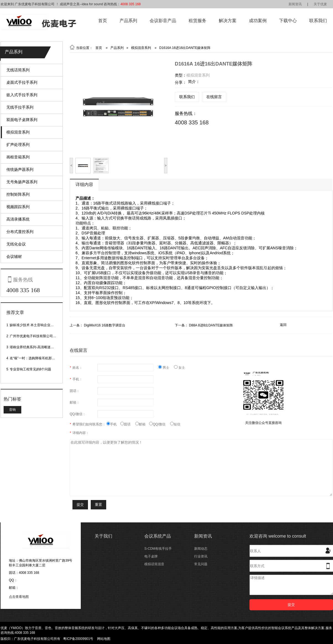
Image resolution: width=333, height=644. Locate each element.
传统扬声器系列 (20, 169)
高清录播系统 (18, 219)
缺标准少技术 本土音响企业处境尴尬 (37, 325)
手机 (113, 424)
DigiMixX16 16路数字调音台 (104, 325)
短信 (175, 424)
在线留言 (214, 97)
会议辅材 (14, 256)
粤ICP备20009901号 (78, 639)
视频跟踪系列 (18, 207)
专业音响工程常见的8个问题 (31, 369)
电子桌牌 (151, 556)
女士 (179, 368)
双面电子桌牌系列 (22, 120)
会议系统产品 (158, 536)
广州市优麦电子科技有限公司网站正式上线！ (43, 336)
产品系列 (128, 21)
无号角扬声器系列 (22, 182)
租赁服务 (197, 21)
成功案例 (258, 21)
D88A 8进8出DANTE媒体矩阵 (211, 325)
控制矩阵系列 (18, 194)
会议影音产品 (163, 21)
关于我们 (103, 536)
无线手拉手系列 (20, 107)
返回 (283, 325)
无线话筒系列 (18, 70)
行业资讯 (201, 556)
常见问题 (201, 564)
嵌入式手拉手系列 (22, 95)
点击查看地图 (19, 597)
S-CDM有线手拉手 (158, 549)
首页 (103, 21)
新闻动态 (201, 549)
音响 (12, 410)
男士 (166, 368)
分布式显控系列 (20, 232)
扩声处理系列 (18, 145)
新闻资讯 (295, 4)
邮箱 (142, 424)
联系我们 (318, 21)
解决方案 (228, 21)
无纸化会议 (16, 244)
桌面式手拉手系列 (22, 82)
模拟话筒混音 (154, 564)
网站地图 (104, 639)
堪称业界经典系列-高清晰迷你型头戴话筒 (40, 347)
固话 (128, 424)
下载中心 (288, 21)
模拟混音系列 (18, 132)
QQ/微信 (160, 424)
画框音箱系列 (18, 157)
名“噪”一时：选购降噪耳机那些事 (34, 358)
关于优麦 (320, 4)
